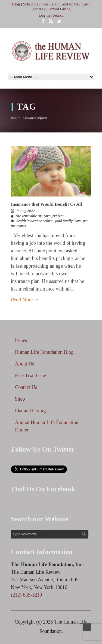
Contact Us (69, 4)
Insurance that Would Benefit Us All (47, 204)
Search (58, 15)
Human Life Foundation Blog (44, 352)
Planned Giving (58, 9)
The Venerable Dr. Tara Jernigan (40, 216)
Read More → (25, 300)
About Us (24, 364)
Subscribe (31, 4)
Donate (37, 9)
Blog (16, 4)
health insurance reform (35, 221)
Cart (85, 4)
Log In (44, 15)
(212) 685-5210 (26, 595)
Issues (21, 340)
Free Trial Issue (30, 376)
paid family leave (68, 221)
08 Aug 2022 (25, 211)
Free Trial (49, 4)
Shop (20, 399)
